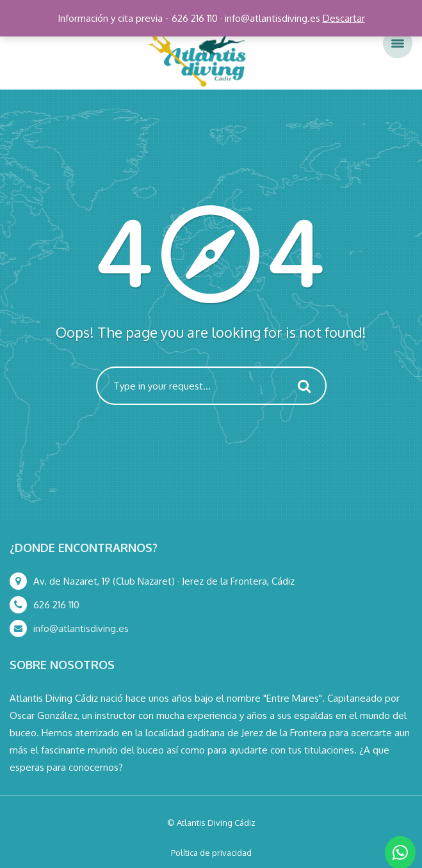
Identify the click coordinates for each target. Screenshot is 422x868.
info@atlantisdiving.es (81, 628)
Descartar (344, 18)
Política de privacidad (211, 853)
